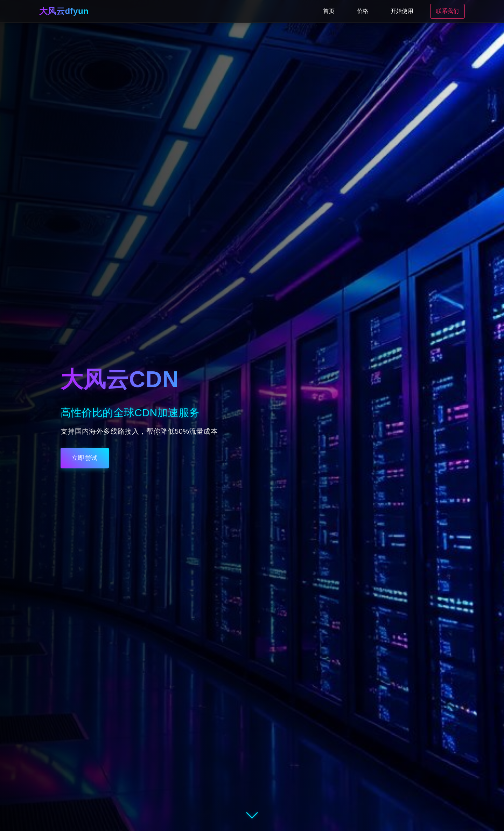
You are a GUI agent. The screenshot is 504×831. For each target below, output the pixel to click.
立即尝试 (85, 458)
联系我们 (447, 11)
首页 (329, 11)
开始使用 (402, 11)
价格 (363, 11)
